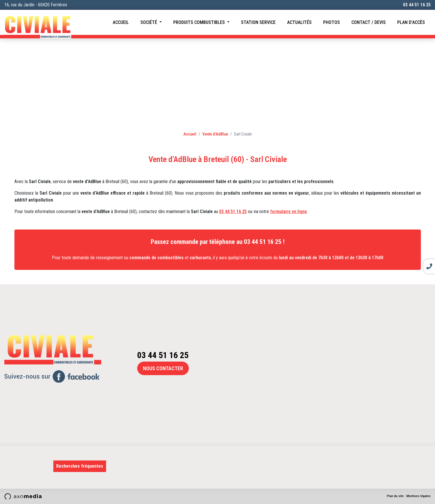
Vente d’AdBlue (215, 134)
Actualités (299, 22)
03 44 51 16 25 (417, 5)
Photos (332, 22)
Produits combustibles (200, 22)
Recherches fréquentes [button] (80, 466)
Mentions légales (419, 496)
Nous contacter (163, 368)
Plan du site (395, 496)
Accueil (121, 22)
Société (149, 22)
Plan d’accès (411, 22)
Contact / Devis (369, 22)
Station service (258, 22)
